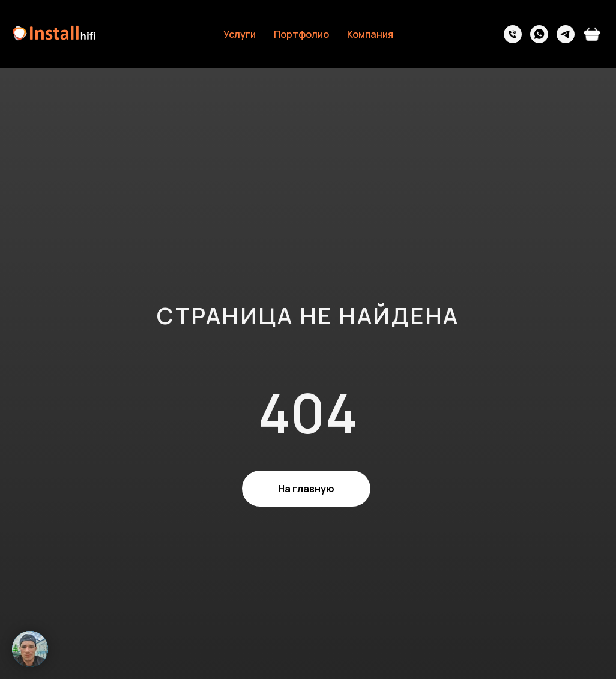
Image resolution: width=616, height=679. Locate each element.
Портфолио (301, 34)
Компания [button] (370, 34)
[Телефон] (513, 34)
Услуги (240, 34)
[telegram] (566, 34)
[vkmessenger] (592, 34)
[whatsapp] (539, 34)
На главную (306, 489)
